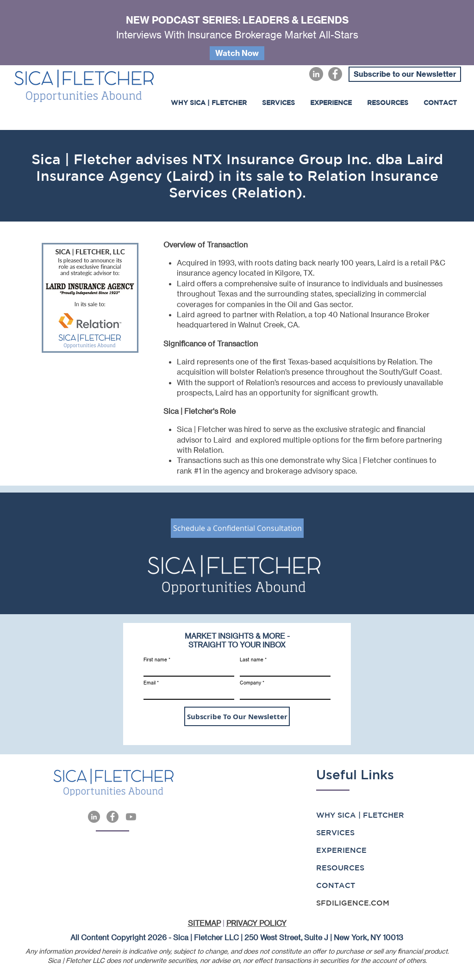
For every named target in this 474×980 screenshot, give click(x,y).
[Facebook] (335, 74)
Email (150, 683)
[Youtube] (131, 817)
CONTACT (336, 885)
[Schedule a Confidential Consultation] (237, 528)
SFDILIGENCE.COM (353, 903)
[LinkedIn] (316, 74)
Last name (252, 659)
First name (155, 659)
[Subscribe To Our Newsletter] (237, 716)
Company (250, 683)
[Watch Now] (237, 53)
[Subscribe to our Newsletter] (405, 74)
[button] (331, 103)
